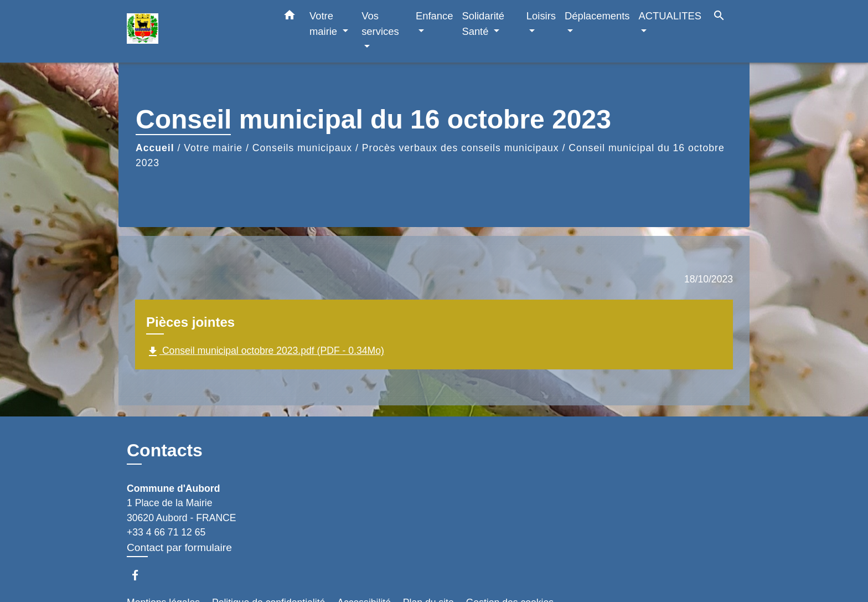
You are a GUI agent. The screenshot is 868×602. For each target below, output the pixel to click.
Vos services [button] (380, 24)
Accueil (155, 148)
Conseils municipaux (302, 148)
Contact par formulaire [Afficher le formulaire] (179, 547)
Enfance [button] (434, 16)
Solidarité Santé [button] (483, 24)
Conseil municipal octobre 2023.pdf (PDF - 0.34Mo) (265, 352)
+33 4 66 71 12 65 (166, 532)
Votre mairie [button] (325, 24)
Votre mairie (213, 148)
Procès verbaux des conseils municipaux (461, 148)
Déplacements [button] (597, 16)
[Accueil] (196, 31)
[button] (290, 17)
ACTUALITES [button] (670, 16)
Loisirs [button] (541, 16)
